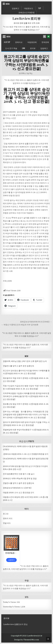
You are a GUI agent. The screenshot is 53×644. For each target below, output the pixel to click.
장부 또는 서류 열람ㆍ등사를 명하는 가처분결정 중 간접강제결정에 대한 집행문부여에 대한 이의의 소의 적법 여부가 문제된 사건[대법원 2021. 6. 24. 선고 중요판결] (26, 415)
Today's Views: (10, 602)
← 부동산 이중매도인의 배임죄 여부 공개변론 (20, 325)
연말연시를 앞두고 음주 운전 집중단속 (19, 366)
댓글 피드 (7, 523)
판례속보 (19, 42)
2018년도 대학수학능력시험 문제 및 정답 (20, 478)
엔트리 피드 (8, 518)
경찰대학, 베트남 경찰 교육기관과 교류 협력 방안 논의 (25, 361)
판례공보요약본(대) (26, 12)
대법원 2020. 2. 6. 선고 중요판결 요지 (19, 493)
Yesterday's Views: (12, 607)
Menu (8, 4)
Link (24, 48)
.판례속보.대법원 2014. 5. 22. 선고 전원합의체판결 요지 (26, 454)
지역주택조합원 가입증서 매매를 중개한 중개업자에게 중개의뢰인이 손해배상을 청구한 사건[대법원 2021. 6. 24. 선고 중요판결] (26, 396)
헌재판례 (45, 42)
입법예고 (16, 8)
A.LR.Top (7, 42)
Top (40, 8)
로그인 (6, 514)
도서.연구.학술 (11, 48)
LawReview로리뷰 (26, 18)
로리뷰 (33, 48)
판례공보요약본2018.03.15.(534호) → (36, 322)
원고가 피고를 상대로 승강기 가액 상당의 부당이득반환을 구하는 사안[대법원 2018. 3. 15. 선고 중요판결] (26, 62)
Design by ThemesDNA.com (26, 640)
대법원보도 (29, 8)
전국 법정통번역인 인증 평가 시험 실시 (19, 474)
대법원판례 (32, 42)
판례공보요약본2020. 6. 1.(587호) (17, 488)
